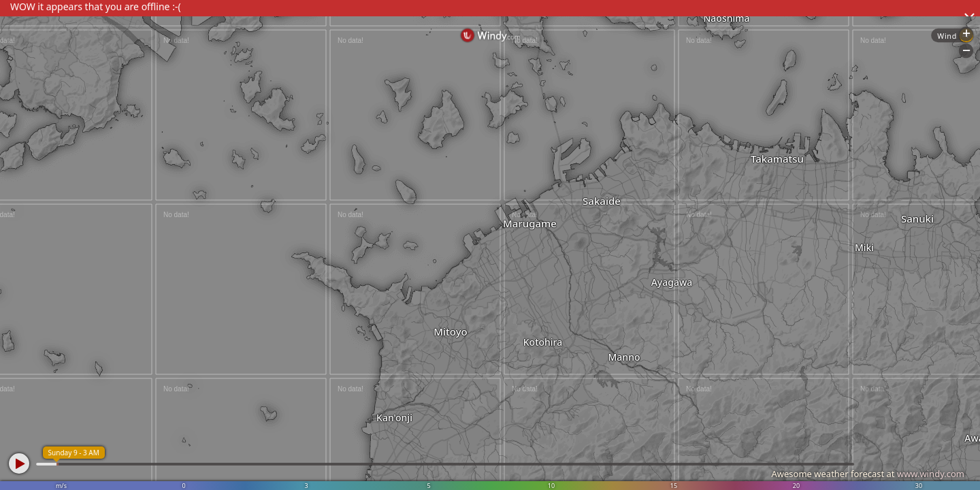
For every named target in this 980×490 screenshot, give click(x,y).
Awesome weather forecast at (868, 474)
